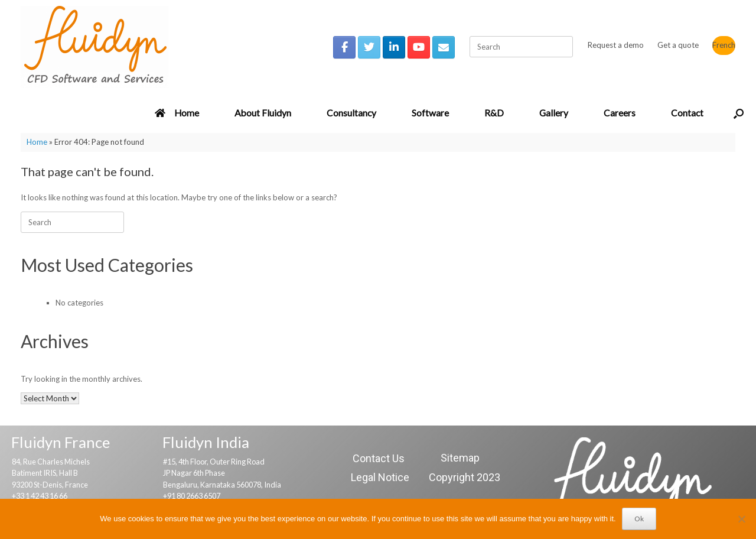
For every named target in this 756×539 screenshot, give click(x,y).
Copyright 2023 (465, 477)
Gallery (554, 113)
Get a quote (678, 45)
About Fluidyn (263, 113)
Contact (687, 113)
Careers (620, 113)
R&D (494, 113)
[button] (739, 113)
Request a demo (616, 45)
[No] (741, 519)
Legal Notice (380, 477)
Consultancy (351, 113)
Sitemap (460, 458)
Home (177, 113)
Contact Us (379, 458)
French (724, 45)
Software (430, 113)
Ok (639, 519)
